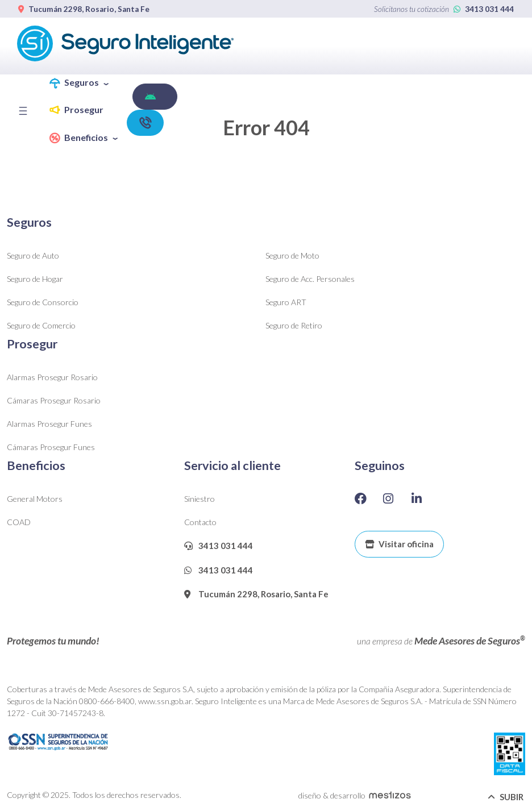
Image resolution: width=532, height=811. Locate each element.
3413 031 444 (484, 9)
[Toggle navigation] (26, 111)
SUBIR (506, 797)
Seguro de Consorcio (43, 302)
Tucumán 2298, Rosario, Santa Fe (84, 9)
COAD (19, 522)
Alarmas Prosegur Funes (49, 424)
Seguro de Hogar (35, 279)
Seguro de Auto (33, 255)
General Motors (35, 499)
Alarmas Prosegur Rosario (52, 377)
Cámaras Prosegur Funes (51, 447)
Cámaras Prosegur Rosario (54, 400)
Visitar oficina (399, 544)
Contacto (200, 522)
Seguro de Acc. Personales (310, 279)
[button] (84, 83)
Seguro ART (286, 302)
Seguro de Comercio (41, 325)
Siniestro (199, 499)
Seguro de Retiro (294, 325)
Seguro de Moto (292, 255)
